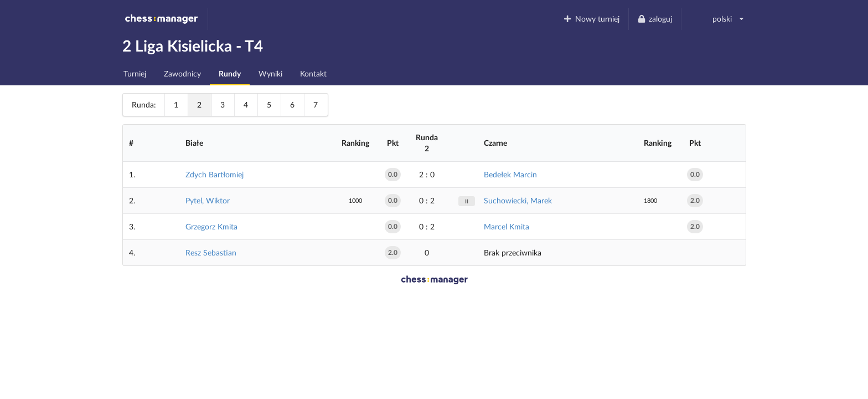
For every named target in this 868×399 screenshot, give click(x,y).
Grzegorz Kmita (211, 226)
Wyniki (270, 73)
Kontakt (313, 73)
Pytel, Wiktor (208, 200)
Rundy (230, 73)
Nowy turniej (591, 19)
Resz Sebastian (211, 252)
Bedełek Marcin (510, 174)
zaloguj (655, 19)
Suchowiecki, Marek (518, 200)
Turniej (135, 73)
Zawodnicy (182, 73)
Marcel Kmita (507, 226)
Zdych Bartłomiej (215, 174)
